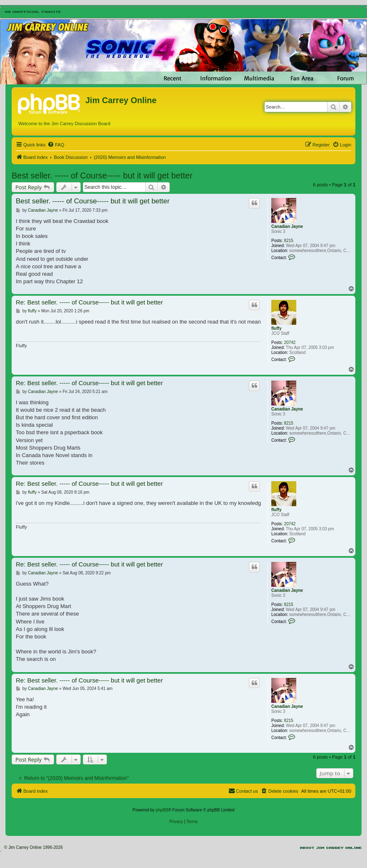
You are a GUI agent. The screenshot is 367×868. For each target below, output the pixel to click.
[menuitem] (56, 145)
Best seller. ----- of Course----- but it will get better (102, 176)
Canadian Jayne (287, 226)
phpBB (162, 810)
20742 (290, 343)
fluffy (276, 328)
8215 (289, 241)
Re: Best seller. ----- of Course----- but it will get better (89, 302)
